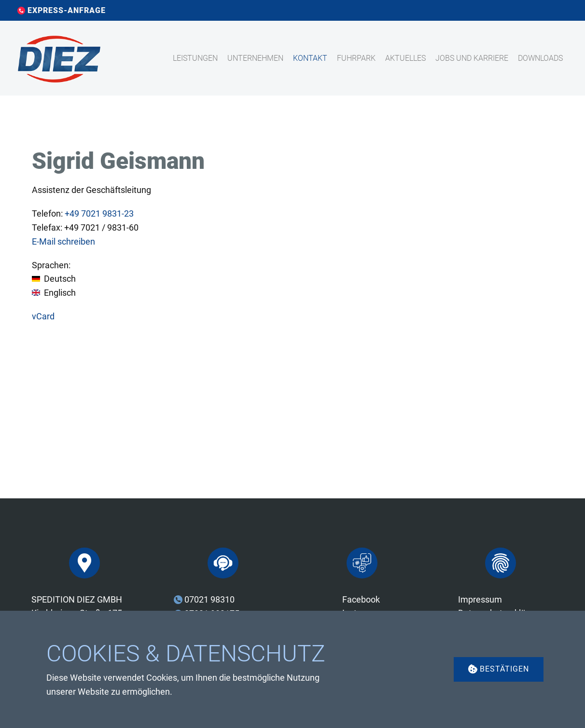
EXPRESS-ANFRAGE (62, 11)
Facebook (361, 599)
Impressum (480, 599)
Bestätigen (499, 669)
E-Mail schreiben (63, 241)
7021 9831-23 (99, 213)
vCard (43, 316)
